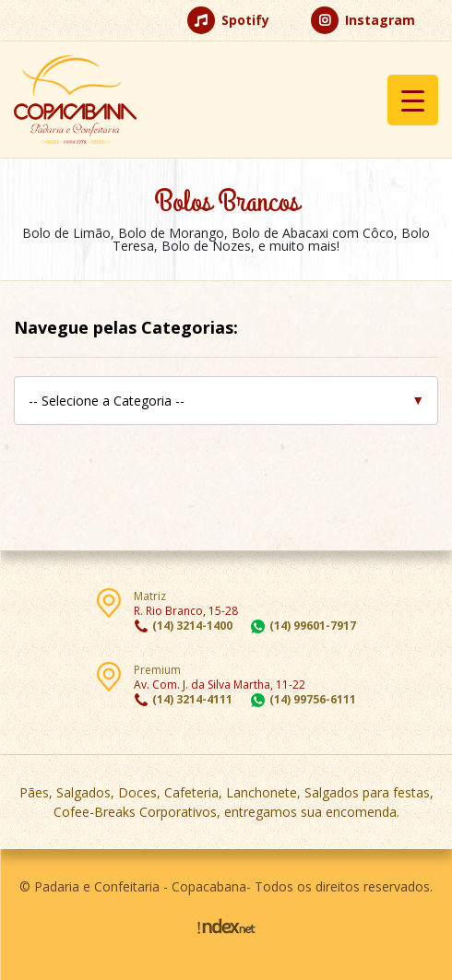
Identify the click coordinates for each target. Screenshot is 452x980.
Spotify (228, 20)
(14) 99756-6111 (313, 699)
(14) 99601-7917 (313, 626)
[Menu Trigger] (413, 100)
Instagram (363, 20)
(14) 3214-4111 (192, 699)
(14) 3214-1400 (192, 626)
